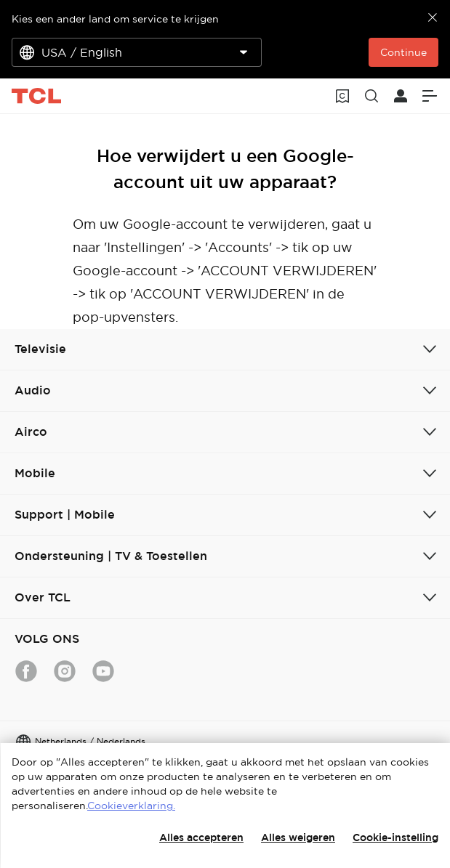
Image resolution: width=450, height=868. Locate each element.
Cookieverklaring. (131, 806)
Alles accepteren (201, 837)
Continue (403, 52)
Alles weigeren (298, 837)
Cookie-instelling (395, 837)
